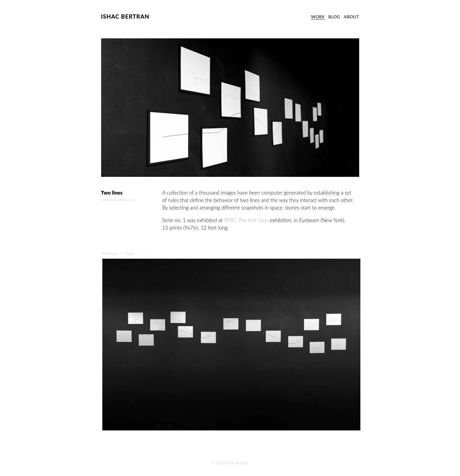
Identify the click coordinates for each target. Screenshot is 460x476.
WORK (318, 17)
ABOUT (352, 17)
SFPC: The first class (246, 220)
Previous (110, 253)
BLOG (334, 17)
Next (130, 253)
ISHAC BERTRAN (125, 16)
